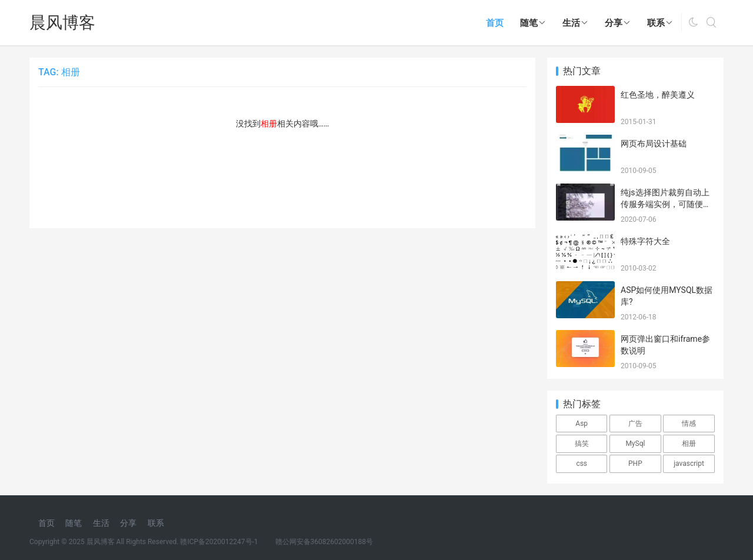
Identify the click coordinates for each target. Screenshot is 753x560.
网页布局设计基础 (654, 144)
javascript (689, 464)
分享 (614, 23)
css (582, 464)
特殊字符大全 (645, 241)
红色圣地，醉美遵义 (658, 95)
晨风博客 (62, 23)
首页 (495, 23)
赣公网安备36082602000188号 (324, 542)
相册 (689, 444)
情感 (689, 424)
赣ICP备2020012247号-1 (219, 542)
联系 (656, 23)
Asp (582, 424)
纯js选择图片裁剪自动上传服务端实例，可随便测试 (666, 204)
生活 (571, 23)
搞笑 (582, 444)
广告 (635, 424)
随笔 (529, 23)
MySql (635, 444)
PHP (635, 464)
